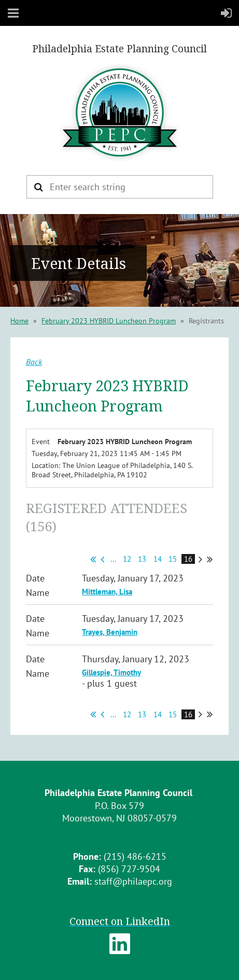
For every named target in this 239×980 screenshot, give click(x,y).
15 (173, 559)
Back (34, 362)
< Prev (102, 559)
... (113, 559)
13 (142, 559)
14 (158, 559)
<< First (93, 559)
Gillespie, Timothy (111, 672)
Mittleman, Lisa (107, 592)
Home (19, 321)
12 (127, 559)
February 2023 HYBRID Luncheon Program (109, 321)
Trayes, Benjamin (110, 632)
